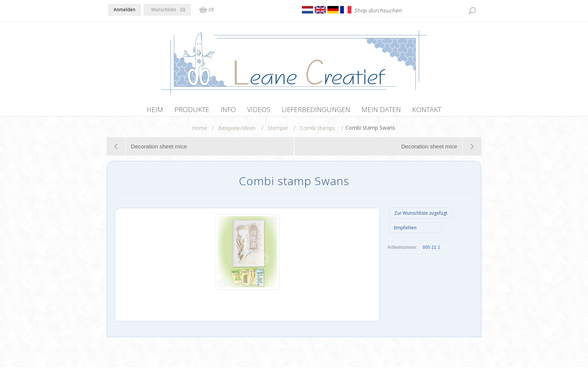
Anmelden (124, 10)
